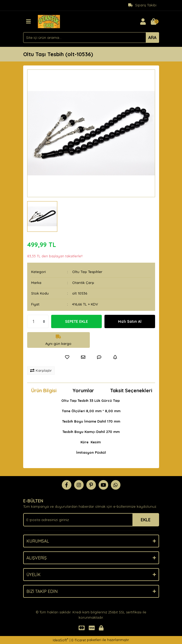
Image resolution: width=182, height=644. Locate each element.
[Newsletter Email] (91, 520)
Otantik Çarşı (83, 283)
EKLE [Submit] (146, 520)
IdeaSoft (60, 640)
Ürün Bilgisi (44, 391)
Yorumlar (83, 391)
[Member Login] (143, 22)
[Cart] (154, 22)
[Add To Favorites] (67, 357)
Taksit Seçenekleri (131, 391)
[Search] (91, 38)
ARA (152, 38)
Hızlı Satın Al (130, 321)
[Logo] (49, 21)
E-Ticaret (79, 640)
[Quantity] (38, 321)
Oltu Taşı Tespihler (87, 272)
